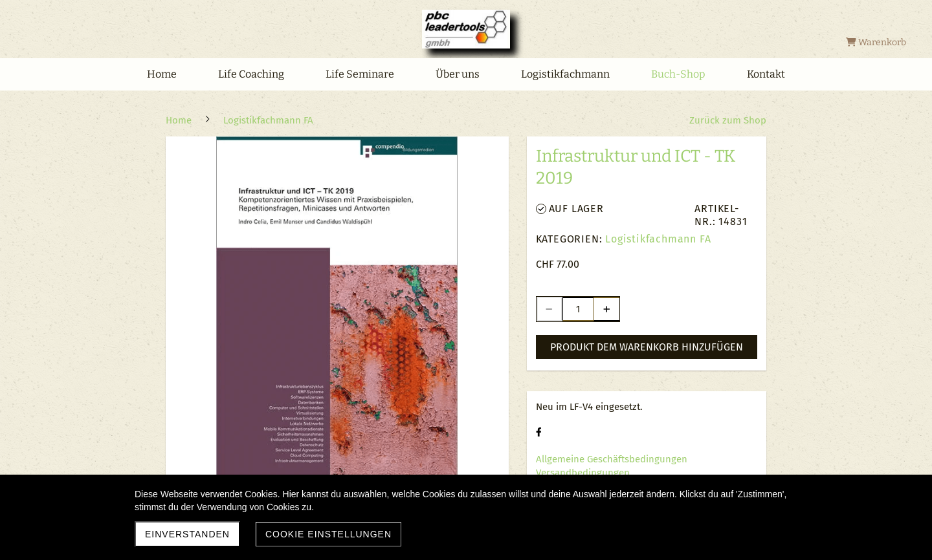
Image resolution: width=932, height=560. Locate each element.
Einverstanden (187, 534)
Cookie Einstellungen (328, 534)
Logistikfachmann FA (658, 239)
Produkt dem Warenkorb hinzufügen (647, 347)
